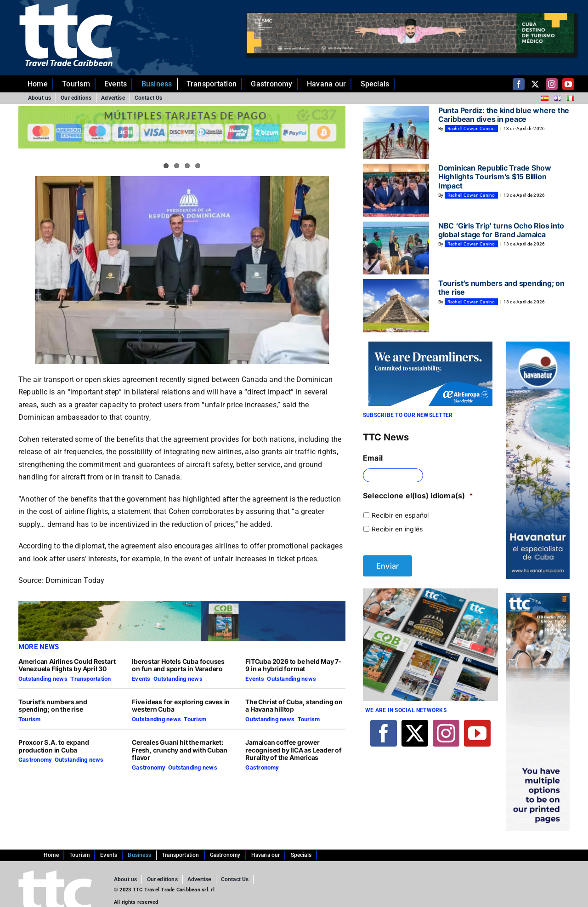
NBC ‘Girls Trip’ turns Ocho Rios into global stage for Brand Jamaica (501, 230)
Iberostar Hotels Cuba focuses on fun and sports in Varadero (178, 665)
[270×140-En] (430, 345)
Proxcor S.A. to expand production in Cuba (54, 746)
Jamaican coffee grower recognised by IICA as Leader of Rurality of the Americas (294, 750)
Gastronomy (35, 760)
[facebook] (519, 84)
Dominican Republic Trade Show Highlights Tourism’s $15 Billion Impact (495, 177)
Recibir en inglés (397, 529)
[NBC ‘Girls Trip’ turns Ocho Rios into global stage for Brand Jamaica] (396, 248)
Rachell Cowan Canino (471, 128)
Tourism (30, 719)
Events (141, 679)
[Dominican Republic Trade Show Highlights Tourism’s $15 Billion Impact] (396, 190)
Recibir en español (400, 515)
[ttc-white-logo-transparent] (66, 7)
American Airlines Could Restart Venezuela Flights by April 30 (67, 665)
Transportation (90, 679)
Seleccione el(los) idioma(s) (418, 496)
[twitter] (535, 84)
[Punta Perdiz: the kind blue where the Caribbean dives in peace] (396, 133)
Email (373, 458)
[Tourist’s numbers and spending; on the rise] (396, 306)
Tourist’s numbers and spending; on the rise (53, 706)
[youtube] (568, 84)
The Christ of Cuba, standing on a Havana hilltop (294, 706)
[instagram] (552, 84)
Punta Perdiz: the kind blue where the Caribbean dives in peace (504, 115)
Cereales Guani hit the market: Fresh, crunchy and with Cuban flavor (180, 750)
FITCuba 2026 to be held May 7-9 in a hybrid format (294, 665)
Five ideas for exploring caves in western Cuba (181, 706)
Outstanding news (43, 679)
